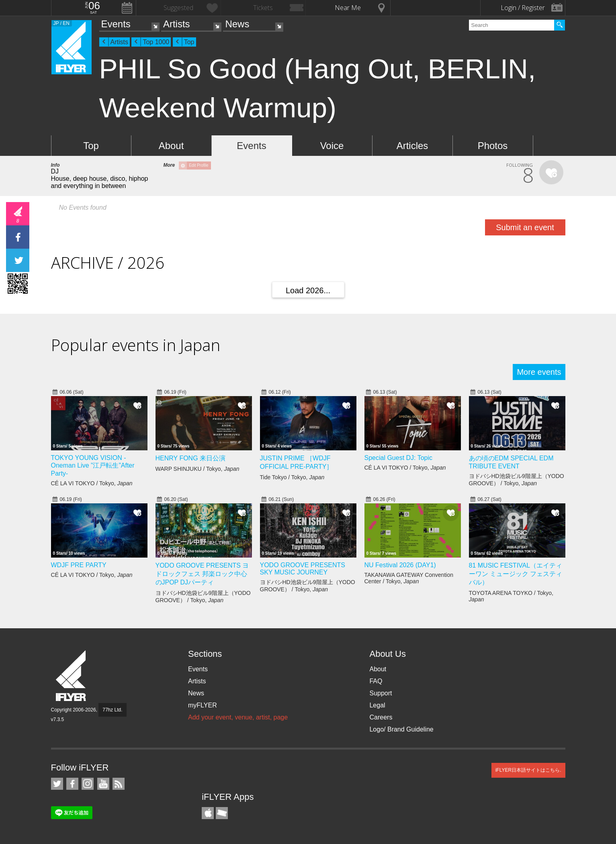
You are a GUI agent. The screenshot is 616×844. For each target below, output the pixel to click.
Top (189, 42)
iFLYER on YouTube (103, 784)
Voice (332, 146)
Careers (381, 717)
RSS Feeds (119, 784)
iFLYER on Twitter (57, 784)
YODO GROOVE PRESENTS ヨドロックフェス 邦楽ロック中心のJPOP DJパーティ (202, 574)
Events (116, 24)
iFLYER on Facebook (72, 784)
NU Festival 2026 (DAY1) (400, 565)
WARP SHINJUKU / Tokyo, (197, 469)
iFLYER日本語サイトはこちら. (528, 770)
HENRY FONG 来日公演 (191, 458)
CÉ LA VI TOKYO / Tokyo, (92, 483)
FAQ (376, 681)
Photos (493, 146)
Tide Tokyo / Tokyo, (292, 477)
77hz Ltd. (112, 710)
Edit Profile (199, 165)
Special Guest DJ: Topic (399, 458)
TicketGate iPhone (222, 813)
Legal (377, 705)
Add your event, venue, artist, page (238, 717)
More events (539, 372)
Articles (412, 146)
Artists (177, 24)
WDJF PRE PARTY (79, 565)
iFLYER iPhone (208, 813)
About (171, 146)
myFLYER (203, 705)
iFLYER (72, 676)
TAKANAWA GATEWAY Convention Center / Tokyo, (409, 578)
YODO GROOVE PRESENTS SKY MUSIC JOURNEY (303, 569)
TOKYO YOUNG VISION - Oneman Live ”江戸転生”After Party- (93, 466)
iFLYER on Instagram (88, 784)
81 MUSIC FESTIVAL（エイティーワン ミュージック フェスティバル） (516, 574)
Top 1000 (156, 42)
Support (381, 693)
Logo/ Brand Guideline (401, 729)
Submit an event (525, 227)
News (237, 24)
